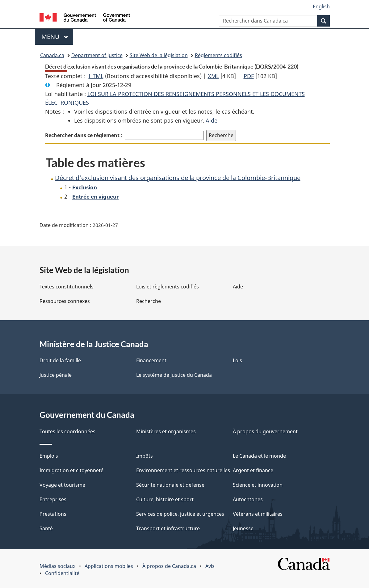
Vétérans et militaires (258, 514)
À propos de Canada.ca (169, 566)
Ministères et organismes (166, 431)
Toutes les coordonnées (67, 431)
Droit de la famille (60, 360)
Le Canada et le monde (259, 456)
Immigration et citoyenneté (71, 470)
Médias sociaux (57, 566)
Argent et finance (253, 470)
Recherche (149, 301)
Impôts (145, 456)
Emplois (49, 456)
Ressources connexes (65, 301)
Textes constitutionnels (67, 287)
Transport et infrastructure (168, 528)
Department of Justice (97, 55)
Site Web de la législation (159, 55)
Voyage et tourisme (62, 485)
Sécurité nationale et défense (170, 485)
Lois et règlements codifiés (168, 287)
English (321, 6)
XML (213, 76)
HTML (96, 76)
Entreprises (53, 499)
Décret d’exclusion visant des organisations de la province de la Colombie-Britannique (178, 178)
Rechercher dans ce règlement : (84, 135)
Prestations (53, 514)
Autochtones (248, 499)
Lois (237, 360)
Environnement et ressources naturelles (183, 470)
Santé (46, 528)
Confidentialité (62, 573)
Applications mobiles (109, 566)
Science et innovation (258, 485)
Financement (151, 360)
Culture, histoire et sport (165, 499)
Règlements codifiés (218, 55)
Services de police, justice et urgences (180, 514)
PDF (249, 76)
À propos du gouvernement (265, 431)
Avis (210, 566)
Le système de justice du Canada (174, 375)
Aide (212, 120)
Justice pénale (56, 375)
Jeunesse (243, 528)
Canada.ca (52, 55)
